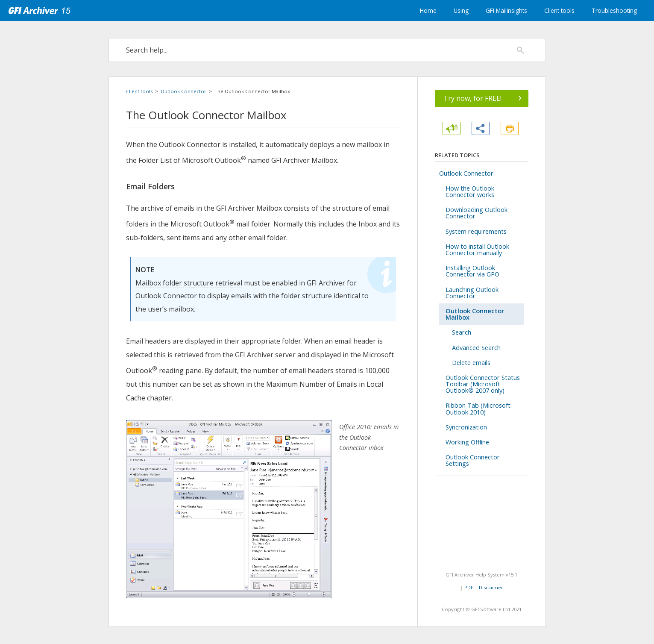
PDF (469, 587)
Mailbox (324, 160)
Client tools (559, 10)
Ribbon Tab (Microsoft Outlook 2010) (478, 409)
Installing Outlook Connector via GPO (472, 271)
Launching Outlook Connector (472, 293)
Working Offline (467, 442)
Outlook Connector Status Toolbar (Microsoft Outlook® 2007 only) (483, 384)
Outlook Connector (183, 91)
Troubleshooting (614, 10)
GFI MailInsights (506, 10)
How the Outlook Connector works (470, 191)
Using (461, 10)
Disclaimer (491, 587)
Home (428, 10)
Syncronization (466, 427)
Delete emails (471, 363)
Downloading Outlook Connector (477, 213)
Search (462, 332)
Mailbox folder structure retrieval (189, 283)
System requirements (476, 231)
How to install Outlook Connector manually (477, 250)
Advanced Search (476, 348)
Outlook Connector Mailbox (475, 314)
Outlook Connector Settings (473, 460)
